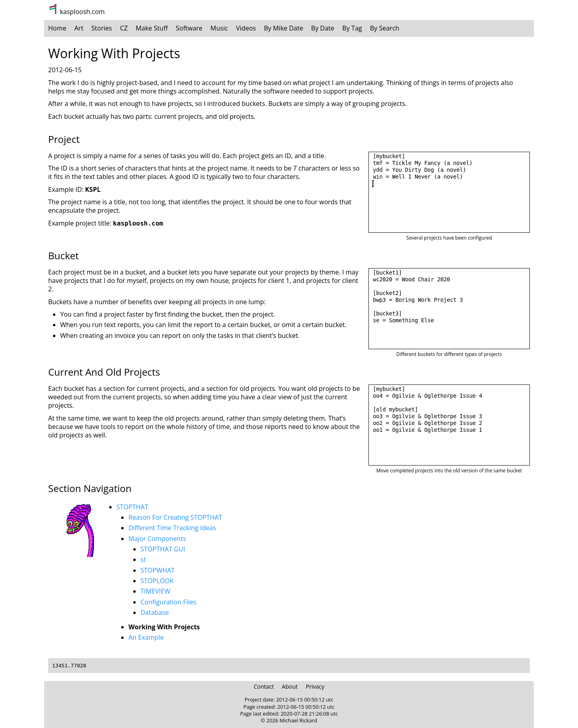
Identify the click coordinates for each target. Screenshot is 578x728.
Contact (264, 686)
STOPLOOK (157, 581)
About (290, 686)
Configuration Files (168, 602)
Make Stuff (152, 28)
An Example (146, 637)
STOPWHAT (158, 570)
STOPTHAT (132, 507)
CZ (124, 28)
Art (79, 28)
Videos (246, 28)
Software (189, 28)
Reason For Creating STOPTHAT (175, 517)
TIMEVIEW (155, 591)
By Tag (352, 28)
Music (219, 28)
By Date (323, 28)
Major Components (157, 539)
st (143, 559)
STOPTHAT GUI (163, 549)
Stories (102, 28)
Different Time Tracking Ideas (172, 528)
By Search (385, 28)
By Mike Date (283, 28)
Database (155, 612)
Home (57, 28)
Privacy (315, 686)
